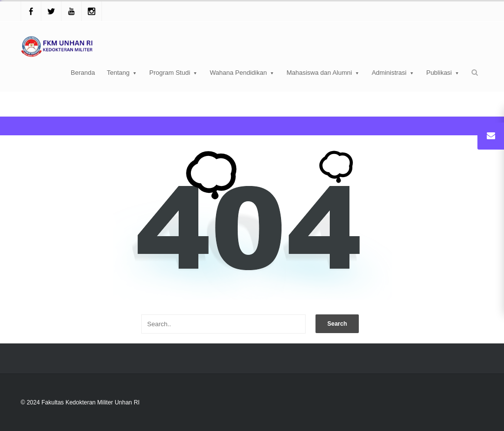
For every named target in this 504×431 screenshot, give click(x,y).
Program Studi (173, 73)
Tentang (122, 73)
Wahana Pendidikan (242, 73)
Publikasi (443, 73)
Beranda (83, 73)
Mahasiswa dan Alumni (323, 73)
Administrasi (393, 73)
